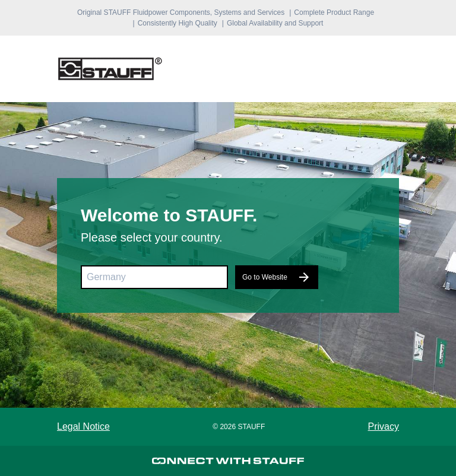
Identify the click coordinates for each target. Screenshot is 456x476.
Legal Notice (83, 426)
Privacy (384, 426)
